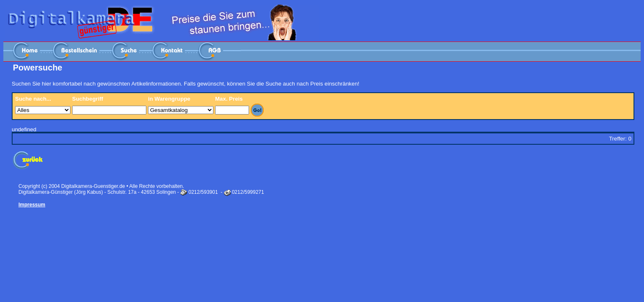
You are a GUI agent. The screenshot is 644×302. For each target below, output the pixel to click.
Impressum (32, 205)
